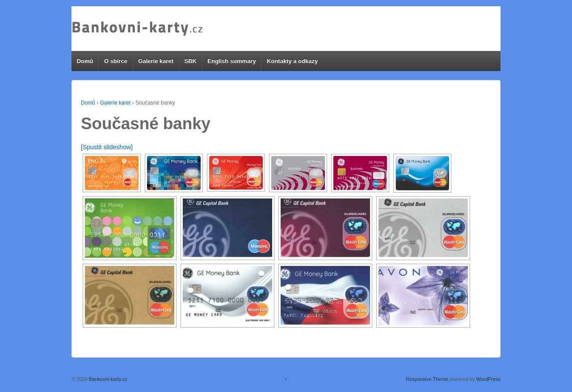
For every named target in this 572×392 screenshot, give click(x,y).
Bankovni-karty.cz (107, 379)
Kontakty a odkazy (292, 61)
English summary (231, 61)
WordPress (488, 379)
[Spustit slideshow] (107, 147)
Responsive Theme (427, 379)
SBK (190, 61)
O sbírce (116, 61)
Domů (85, 61)
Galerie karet (156, 61)
